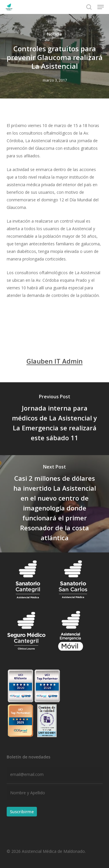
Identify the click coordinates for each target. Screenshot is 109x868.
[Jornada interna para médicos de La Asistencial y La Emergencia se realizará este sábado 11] (54, 419)
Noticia (54, 34)
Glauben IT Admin (54, 361)
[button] (101, 7)
